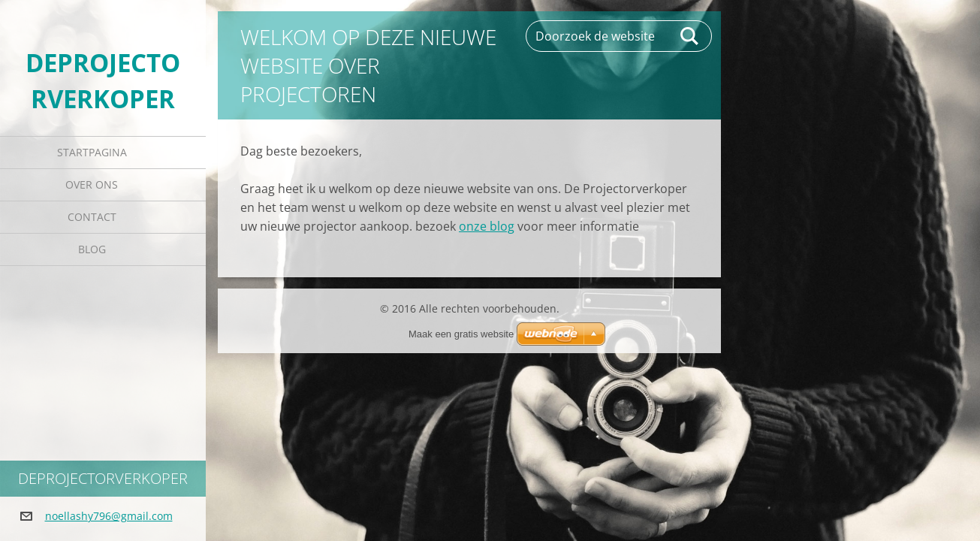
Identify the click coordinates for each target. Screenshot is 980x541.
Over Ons (92, 184)
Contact (92, 217)
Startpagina (92, 152)
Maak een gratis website (461, 334)
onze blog (487, 226)
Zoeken (690, 36)
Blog (92, 249)
